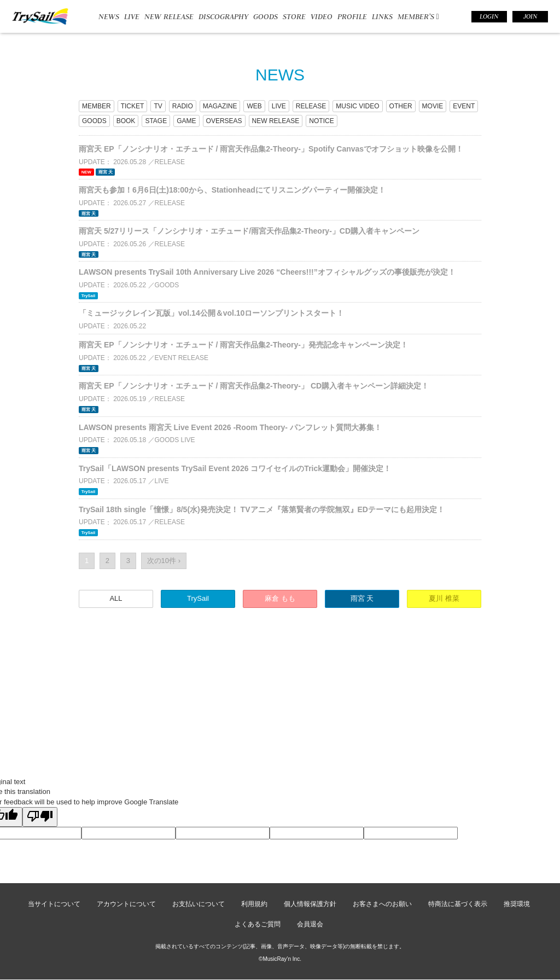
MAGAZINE (220, 106)
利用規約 (254, 904)
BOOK (126, 121)
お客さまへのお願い (382, 904)
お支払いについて (199, 904)
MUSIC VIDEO (357, 106)
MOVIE (433, 106)
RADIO (183, 106)
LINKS (382, 16)
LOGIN (489, 16)
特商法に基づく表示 (458, 904)
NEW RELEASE (169, 16)
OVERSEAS (224, 121)
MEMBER (97, 106)
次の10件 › (164, 561)
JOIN (530, 16)
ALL (116, 598)
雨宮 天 (362, 598)
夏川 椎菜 (444, 598)
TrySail (198, 598)
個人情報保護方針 (310, 904)
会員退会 (310, 924)
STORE (294, 16)
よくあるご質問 (258, 924)
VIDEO (322, 16)
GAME (186, 121)
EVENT (464, 106)
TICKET (133, 106)
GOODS (266, 16)
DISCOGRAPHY (223, 16)
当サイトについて (54, 904)
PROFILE (352, 16)
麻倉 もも (280, 598)
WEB (254, 106)
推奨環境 (517, 904)
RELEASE (311, 106)
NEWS (109, 16)
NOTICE (321, 121)
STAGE (156, 121)
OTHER (401, 106)
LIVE (132, 16)
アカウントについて (126, 904)
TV (158, 106)
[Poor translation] (40, 817)
